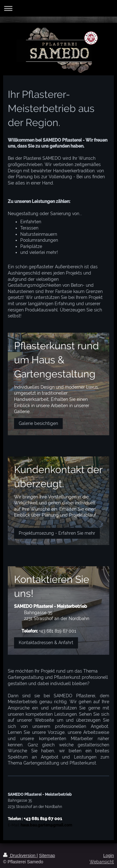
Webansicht (102, 862)
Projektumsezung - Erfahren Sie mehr (57, 533)
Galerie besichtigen (38, 423)
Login (109, 855)
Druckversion (20, 855)
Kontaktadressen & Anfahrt (46, 643)
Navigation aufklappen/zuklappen (58, 8)
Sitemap (47, 855)
